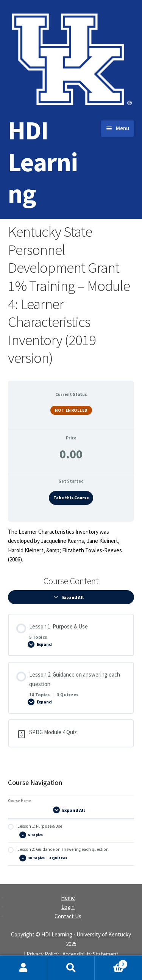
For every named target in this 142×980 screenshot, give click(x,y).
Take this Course (71, 498)
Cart (111, 963)
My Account (24, 968)
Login (68, 907)
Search (71, 968)
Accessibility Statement (91, 954)
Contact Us (68, 916)
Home (68, 898)
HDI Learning (43, 162)
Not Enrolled (71, 410)
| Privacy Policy (41, 954)
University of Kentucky (104, 934)
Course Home (20, 801)
